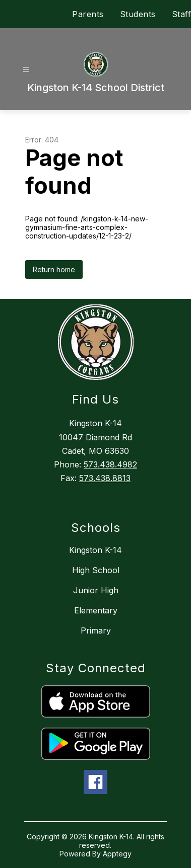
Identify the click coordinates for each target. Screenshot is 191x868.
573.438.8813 (105, 478)
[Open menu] (26, 70)
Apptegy (117, 854)
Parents (88, 14)
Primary (96, 630)
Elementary (96, 610)
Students (138, 14)
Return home (54, 269)
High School (96, 570)
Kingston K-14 (95, 550)
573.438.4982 (110, 464)
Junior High (96, 590)
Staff (182, 14)
